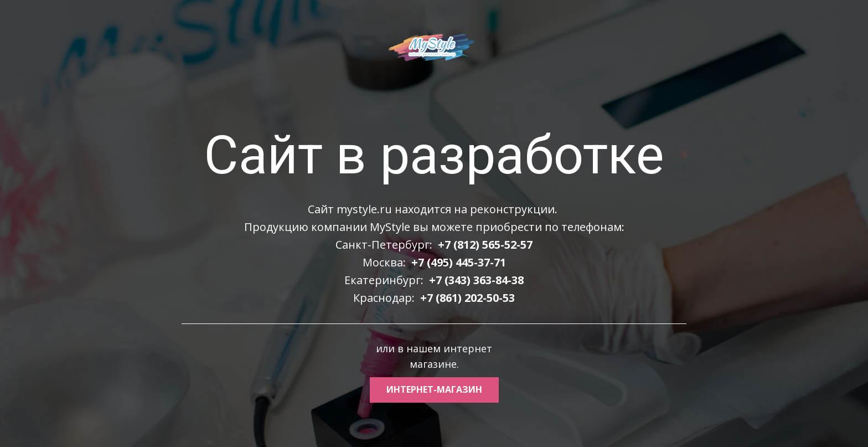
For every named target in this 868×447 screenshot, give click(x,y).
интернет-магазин (434, 389)
